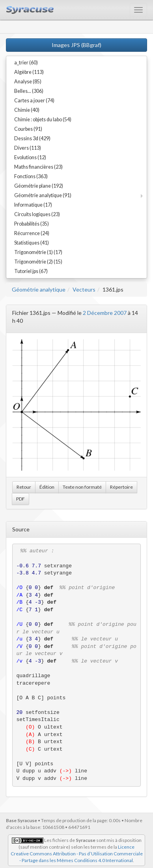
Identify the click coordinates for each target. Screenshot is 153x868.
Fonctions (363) (31, 176)
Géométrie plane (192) (39, 186)
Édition (47, 487)
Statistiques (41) (32, 243)
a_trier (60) (26, 63)
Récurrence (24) (32, 233)
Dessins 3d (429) (32, 138)
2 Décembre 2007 (105, 313)
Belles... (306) (29, 91)
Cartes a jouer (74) (34, 101)
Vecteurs (84, 289)
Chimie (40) (27, 110)
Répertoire (121, 487)
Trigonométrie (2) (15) (38, 262)
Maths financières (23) (38, 167)
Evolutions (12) (30, 157)
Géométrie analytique (39, 289)
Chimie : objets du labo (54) (43, 120)
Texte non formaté (82, 487)
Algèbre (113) (29, 72)
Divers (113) (28, 148)
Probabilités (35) (32, 224)
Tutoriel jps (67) (31, 271)
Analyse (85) (28, 82)
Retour (24, 487)
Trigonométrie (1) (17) (38, 252)
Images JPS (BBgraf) (76, 45)
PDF (21, 499)
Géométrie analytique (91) (43, 195)
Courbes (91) (28, 129)
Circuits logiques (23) (37, 214)
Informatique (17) (33, 205)
